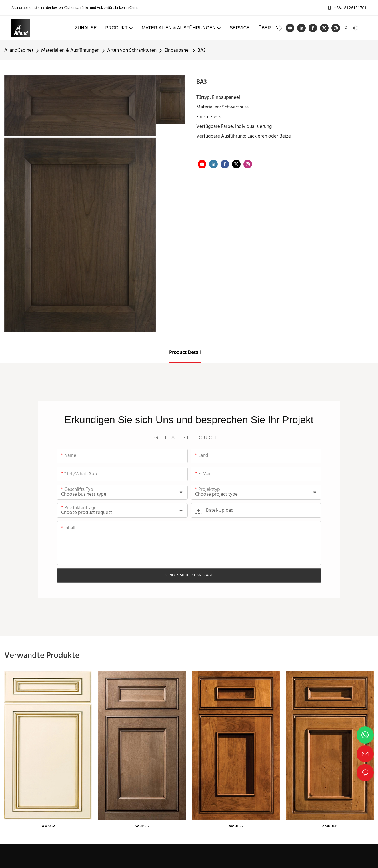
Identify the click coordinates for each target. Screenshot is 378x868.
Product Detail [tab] (185, 353)
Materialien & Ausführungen (70, 50)
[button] (280, 28)
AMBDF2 (236, 826)
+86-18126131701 (347, 8)
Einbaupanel (177, 50)
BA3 (202, 50)
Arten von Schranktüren (132, 50)
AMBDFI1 (330, 826)
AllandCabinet (19, 50)
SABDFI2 (142, 826)
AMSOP (48, 826)
